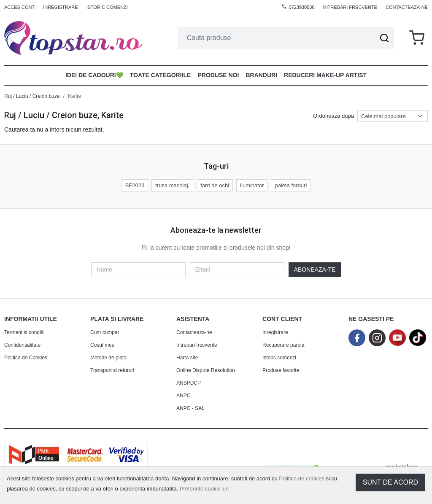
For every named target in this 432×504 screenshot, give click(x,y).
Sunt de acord (390, 482)
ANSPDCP (189, 383)
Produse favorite (281, 370)
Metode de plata (108, 358)
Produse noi (218, 75)
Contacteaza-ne (407, 7)
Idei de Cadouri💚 (94, 75)
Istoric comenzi (107, 7)
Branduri (261, 75)
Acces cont (19, 7)
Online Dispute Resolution (206, 370)
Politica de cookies (302, 478)
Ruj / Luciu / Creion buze (32, 96)
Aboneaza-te (315, 270)
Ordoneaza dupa (333, 116)
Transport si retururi (112, 370)
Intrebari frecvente (350, 7)
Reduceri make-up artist (325, 75)
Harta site (187, 358)
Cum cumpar (105, 332)
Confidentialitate (22, 345)
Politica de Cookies (26, 358)
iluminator (252, 185)
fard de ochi (215, 185)
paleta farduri (291, 185)
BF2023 (135, 185)
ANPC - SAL (190, 408)
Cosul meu (102, 345)
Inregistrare (61, 7)
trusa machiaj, (172, 185)
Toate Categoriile (161, 75)
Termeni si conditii (24, 332)
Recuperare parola (283, 345)
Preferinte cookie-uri (204, 489)
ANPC (183, 396)
